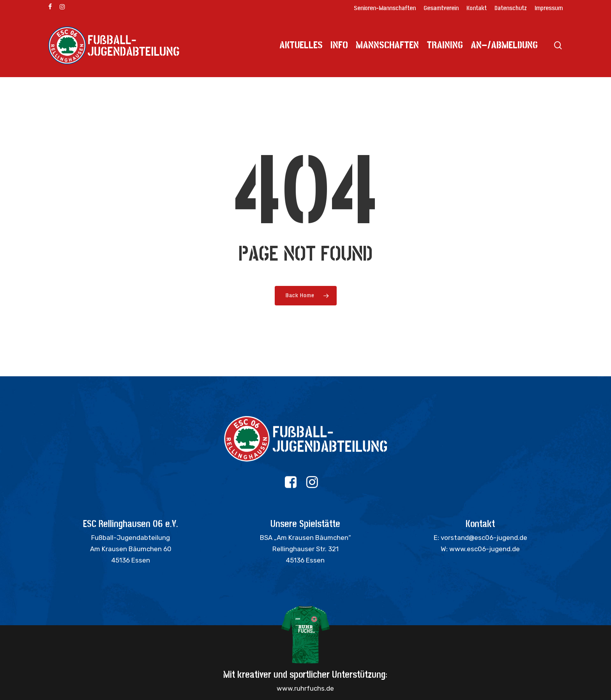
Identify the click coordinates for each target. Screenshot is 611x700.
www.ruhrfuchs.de (305, 688)
